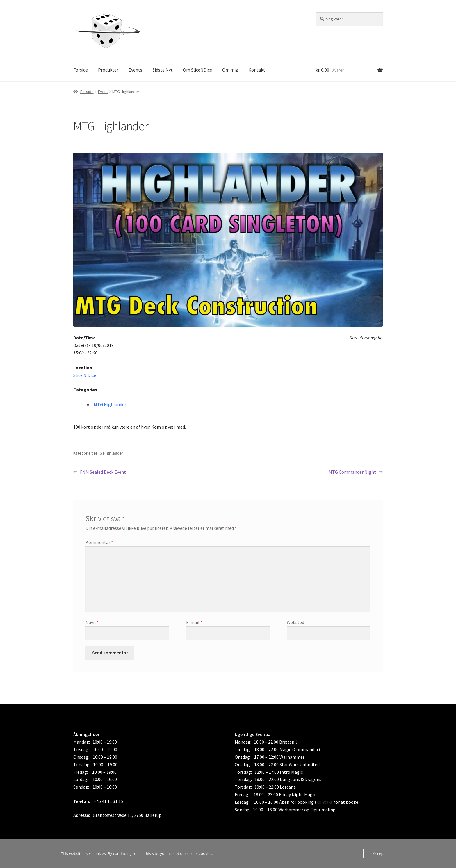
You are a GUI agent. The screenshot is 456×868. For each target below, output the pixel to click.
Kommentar (99, 542)
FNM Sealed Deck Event (103, 472)
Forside (81, 70)
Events (135, 70)
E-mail (194, 622)
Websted (295, 622)
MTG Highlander (110, 404)
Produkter (108, 70)
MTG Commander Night (352, 472)
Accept (379, 853)
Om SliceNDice (197, 70)
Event (103, 92)
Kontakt (257, 70)
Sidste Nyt (163, 70)
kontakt (325, 802)
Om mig (230, 70)
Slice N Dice (85, 375)
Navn (92, 622)
